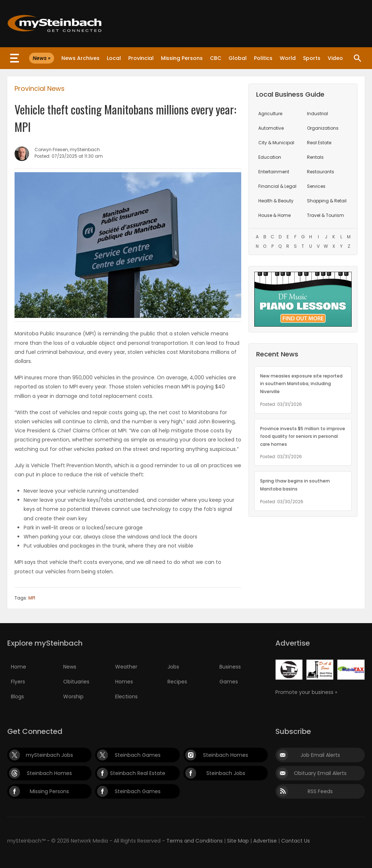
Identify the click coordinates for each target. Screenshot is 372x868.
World (288, 58)
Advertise (265, 841)
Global (238, 58)
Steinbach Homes (226, 755)
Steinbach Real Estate (138, 773)
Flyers (18, 682)
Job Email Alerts (320, 755)
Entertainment (274, 172)
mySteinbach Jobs (49, 755)
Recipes (177, 682)
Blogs (17, 697)
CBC (216, 58)
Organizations (323, 128)
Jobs (173, 667)
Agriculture (270, 114)
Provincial (141, 58)
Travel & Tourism (325, 215)
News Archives (80, 58)
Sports (312, 58)
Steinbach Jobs (226, 773)
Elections (126, 697)
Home (19, 667)
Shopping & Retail (327, 201)
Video (335, 58)
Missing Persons (182, 58)
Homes (124, 682)
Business (230, 667)
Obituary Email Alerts (320, 773)
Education (270, 157)
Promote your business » (306, 692)
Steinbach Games (138, 755)
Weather (126, 667)
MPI (32, 598)
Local (114, 58)
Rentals (315, 157)
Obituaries (76, 682)
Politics (263, 58)
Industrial (318, 114)
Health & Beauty (276, 201)
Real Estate (319, 143)
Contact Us (296, 841)
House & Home (274, 215)
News (70, 667)
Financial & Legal (277, 186)
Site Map (238, 841)
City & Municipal (276, 143)
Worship (73, 697)
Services (316, 186)
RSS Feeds (320, 791)
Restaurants (321, 172)
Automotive (271, 128)
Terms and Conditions (195, 841)
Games (229, 682)
